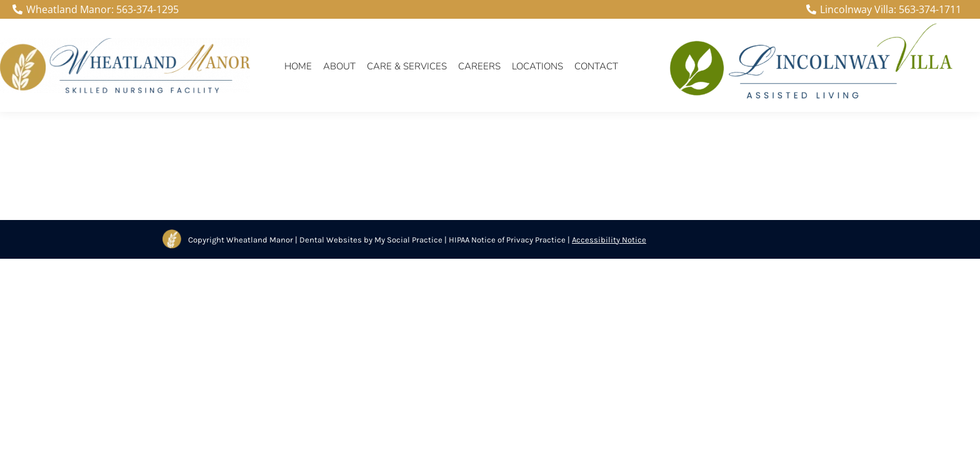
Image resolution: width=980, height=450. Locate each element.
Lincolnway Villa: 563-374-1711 (884, 9)
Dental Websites (331, 240)
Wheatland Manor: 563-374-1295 (96, 9)
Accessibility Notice (609, 240)
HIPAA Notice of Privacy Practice (507, 240)
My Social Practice (407, 240)
